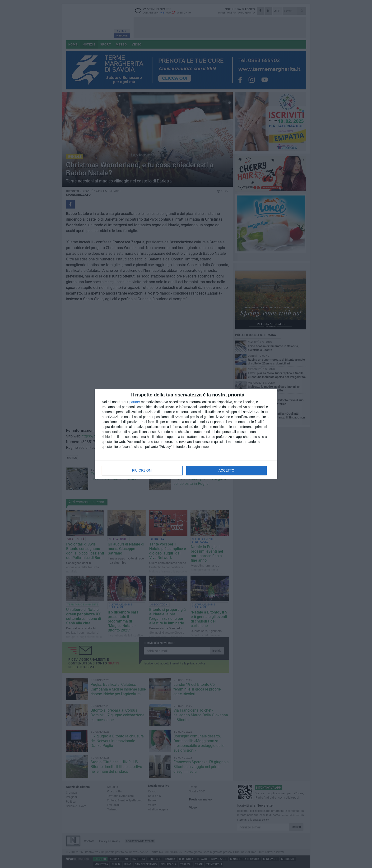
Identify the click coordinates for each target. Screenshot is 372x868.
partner (135, 402)
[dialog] (186, 434)
